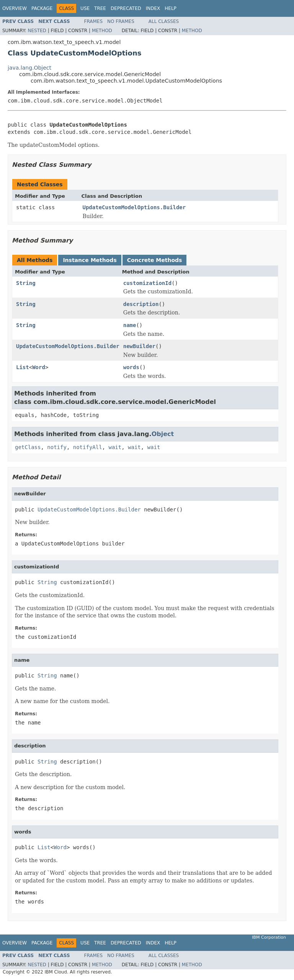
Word (39, 367)
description (141, 304)
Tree (100, 8)
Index (153, 8)
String (26, 283)
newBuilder (139, 346)
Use (85, 8)
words (131, 367)
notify (57, 447)
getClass (28, 447)
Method (102, 31)
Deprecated (126, 8)
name (130, 325)
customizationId (147, 283)
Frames (94, 21)
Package (42, 8)
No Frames (121, 21)
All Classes (164, 21)
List (23, 367)
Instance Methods (90, 260)
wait (115, 447)
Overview (15, 8)
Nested (37, 31)
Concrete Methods (155, 260)
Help (171, 8)
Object (163, 434)
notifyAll (88, 447)
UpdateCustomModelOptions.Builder (134, 207)
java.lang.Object (29, 68)
